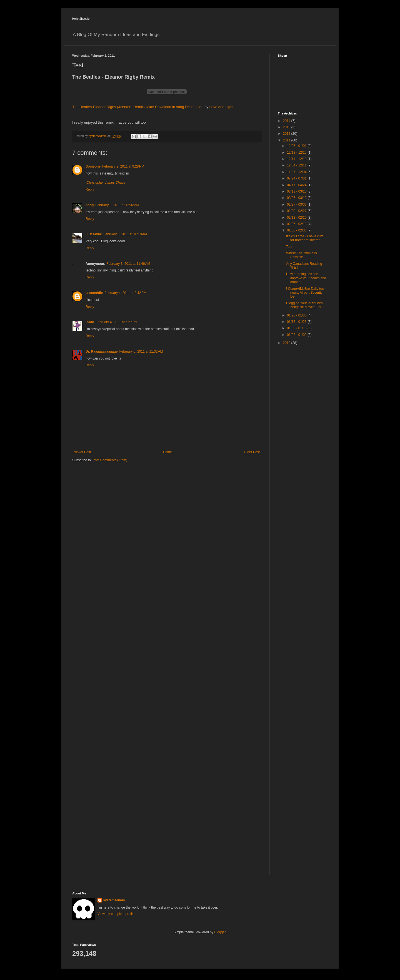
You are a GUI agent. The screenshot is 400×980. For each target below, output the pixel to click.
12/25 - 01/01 (297, 146)
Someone (93, 166)
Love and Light (222, 107)
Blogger (220, 932)
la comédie (94, 293)
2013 (287, 127)
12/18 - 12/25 (297, 153)
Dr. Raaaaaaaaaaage (102, 351)
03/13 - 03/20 (297, 191)
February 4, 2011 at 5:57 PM (117, 322)
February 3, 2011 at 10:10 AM (125, 234)
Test (289, 247)
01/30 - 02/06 (297, 230)
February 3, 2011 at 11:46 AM (128, 264)
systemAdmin (114, 900)
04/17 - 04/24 (297, 185)
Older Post (252, 452)
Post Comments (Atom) (110, 460)
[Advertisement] (300, 438)
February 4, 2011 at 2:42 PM (125, 293)
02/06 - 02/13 (297, 224)
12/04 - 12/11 (297, 165)
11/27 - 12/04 (297, 172)
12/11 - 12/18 (297, 159)
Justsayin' (94, 234)
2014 (287, 121)
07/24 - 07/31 (297, 178)
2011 (287, 140)
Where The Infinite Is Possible (302, 255)
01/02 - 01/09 (297, 335)
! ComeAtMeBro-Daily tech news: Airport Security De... (306, 293)
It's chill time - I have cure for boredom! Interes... (305, 238)
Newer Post (82, 452)
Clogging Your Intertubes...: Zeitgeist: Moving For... (306, 305)
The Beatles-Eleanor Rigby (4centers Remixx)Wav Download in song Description (138, 107)
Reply (90, 189)
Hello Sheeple (81, 19)
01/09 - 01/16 (297, 328)
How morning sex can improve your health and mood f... (306, 278)
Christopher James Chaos (106, 183)
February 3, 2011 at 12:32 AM (117, 205)
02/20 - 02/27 (297, 211)
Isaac (90, 322)
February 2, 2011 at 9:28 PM (123, 166)
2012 (287, 134)
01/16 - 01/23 (297, 322)
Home (167, 452)
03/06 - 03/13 (297, 198)
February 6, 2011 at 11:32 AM (141, 351)
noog (90, 205)
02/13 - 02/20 (297, 218)
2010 (287, 343)
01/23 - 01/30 (297, 315)
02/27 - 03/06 (297, 205)
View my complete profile (116, 914)
